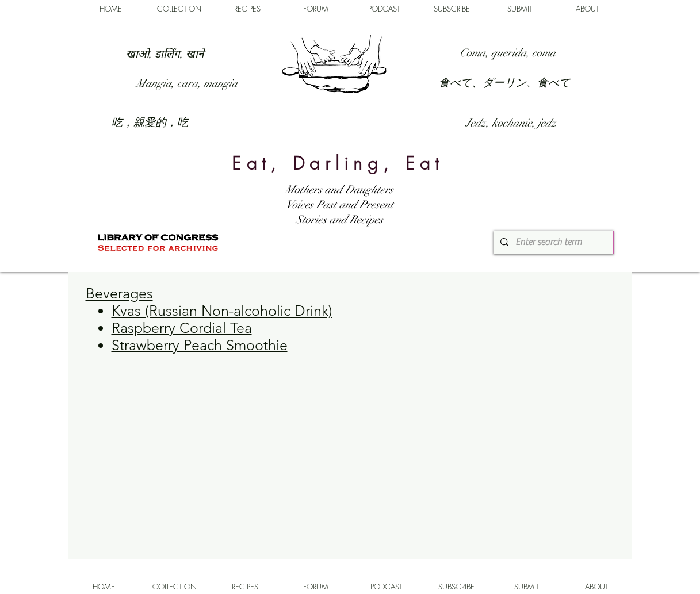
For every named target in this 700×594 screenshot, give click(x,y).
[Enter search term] (552, 242)
